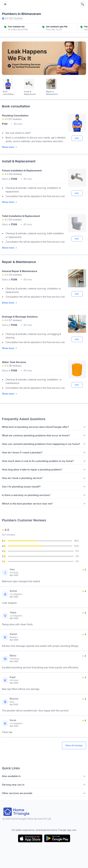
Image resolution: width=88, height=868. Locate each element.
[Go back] (5, 4)
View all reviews (74, 745)
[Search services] (83, 4)
